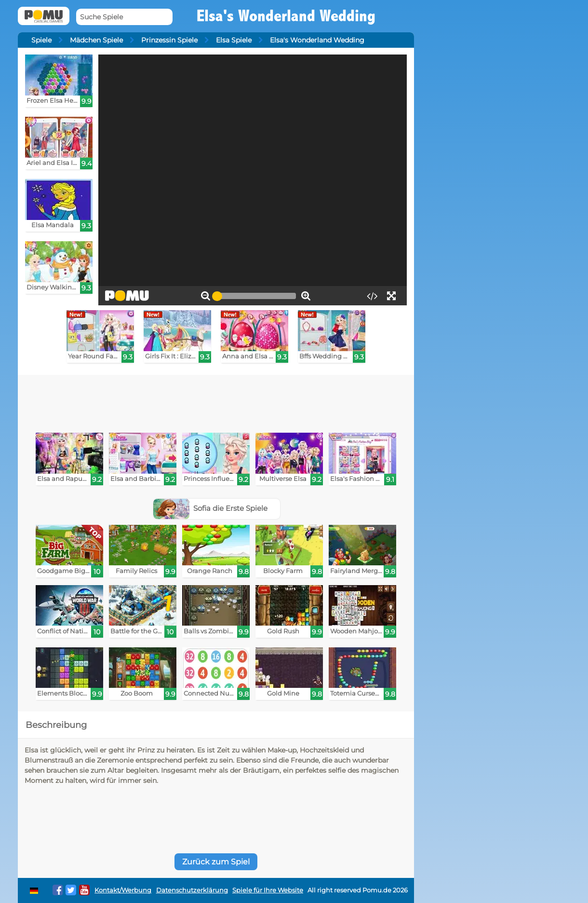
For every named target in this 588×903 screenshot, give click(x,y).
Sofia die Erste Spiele (211, 508)
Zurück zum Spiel (216, 862)
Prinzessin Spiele (169, 40)
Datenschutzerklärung (192, 890)
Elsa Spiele (234, 40)
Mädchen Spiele (96, 40)
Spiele (41, 40)
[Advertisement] (216, 401)
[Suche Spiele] (124, 17)
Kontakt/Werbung (123, 890)
